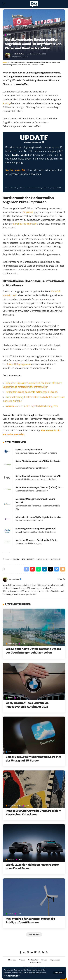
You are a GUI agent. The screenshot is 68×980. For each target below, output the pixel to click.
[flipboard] (35, 953)
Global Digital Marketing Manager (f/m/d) (36, 529)
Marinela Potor (20, 54)
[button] (59, 973)
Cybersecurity (28, 559)
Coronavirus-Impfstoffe (26, 224)
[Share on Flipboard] (32, 569)
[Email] (63, 569)
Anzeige (11, 860)
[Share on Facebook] (26, 569)
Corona (16, 559)
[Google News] (24, 953)
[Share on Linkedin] (44, 569)
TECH (9, 35)
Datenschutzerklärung (36, 188)
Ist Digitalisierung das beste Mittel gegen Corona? (32, 392)
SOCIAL (11, 752)
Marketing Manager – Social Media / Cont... (36, 540)
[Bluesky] (43, 953)
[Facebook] (58, 580)
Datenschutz (13, 976)
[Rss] (64, 580)
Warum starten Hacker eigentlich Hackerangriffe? (32, 406)
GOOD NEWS (12, 644)
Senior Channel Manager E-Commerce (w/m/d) (38, 476)
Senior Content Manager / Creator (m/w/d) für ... (39, 487)
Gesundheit (55, 559)
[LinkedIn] (61, 580)
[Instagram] (28, 953)
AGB (60, 188)
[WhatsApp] (39, 953)
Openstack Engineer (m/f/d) (29, 450)
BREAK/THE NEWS (15, 806)
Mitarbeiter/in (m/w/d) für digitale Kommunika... (39, 517)
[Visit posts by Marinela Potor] (8, 56)
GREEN (11, 698)
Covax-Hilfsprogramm (19, 364)
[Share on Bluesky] (57, 569)
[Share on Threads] (50, 569)
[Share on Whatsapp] (38, 569)
